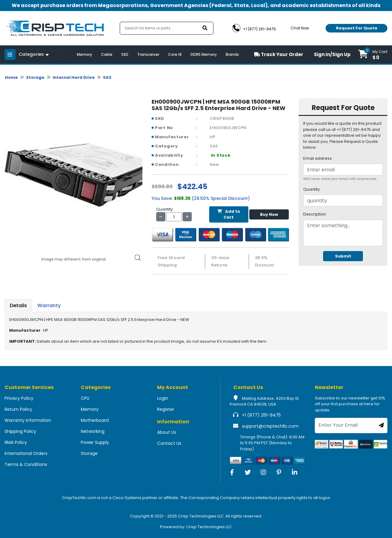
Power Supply (95, 442)
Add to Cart (229, 214)
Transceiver (148, 54)
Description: (315, 214)
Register (166, 409)
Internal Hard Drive (74, 77)
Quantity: (312, 189)
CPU (85, 398)
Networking (93, 431)
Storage (35, 77)
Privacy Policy (19, 398)
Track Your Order (279, 54)
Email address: (318, 158)
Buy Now (269, 214)
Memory (85, 54)
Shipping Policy (20, 431)
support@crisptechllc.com (270, 426)
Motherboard (95, 420)
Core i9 (175, 54)
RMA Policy (16, 442)
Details (18, 305)
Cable (107, 54)
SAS (107, 77)
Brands (232, 54)
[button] (373, 54)
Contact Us (169, 443)
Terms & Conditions (26, 464)
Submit (343, 256)
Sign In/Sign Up (332, 54)
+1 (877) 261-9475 (261, 415)
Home (11, 77)
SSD (125, 54)
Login (163, 398)
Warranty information (28, 420)
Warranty (49, 305)
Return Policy (18, 409)
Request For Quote (357, 28)
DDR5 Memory (204, 54)
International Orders (26, 453)
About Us (167, 432)
